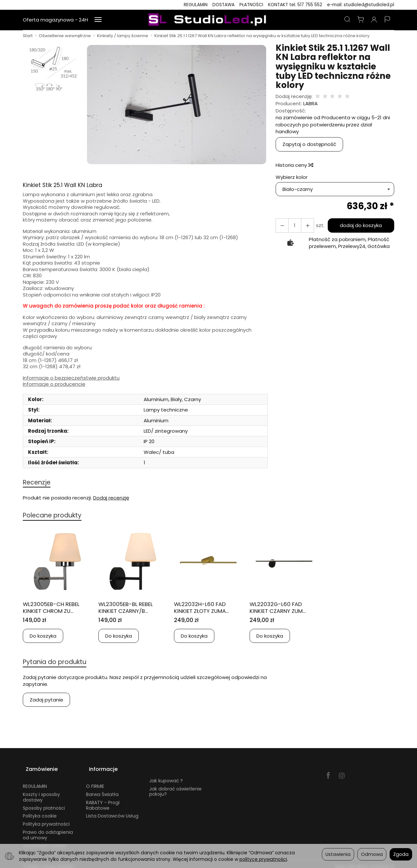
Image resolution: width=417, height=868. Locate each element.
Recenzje (38, 483)
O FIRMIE (95, 781)
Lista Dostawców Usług (112, 811)
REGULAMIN (196, 5)
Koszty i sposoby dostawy (41, 792)
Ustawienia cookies (45, 841)
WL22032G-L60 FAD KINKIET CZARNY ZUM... (282, 609)
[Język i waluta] (387, 20)
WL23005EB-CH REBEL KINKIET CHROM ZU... (55, 609)
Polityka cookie (40, 811)
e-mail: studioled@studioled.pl (361, 5)
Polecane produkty (56, 517)
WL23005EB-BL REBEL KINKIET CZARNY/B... (129, 609)
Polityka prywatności (46, 819)
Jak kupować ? (166, 775)
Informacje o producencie (54, 384)
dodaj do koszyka (359, 225)
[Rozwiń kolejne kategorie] (98, 20)
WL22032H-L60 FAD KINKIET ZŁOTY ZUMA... (205, 609)
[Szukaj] (347, 20)
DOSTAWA (223, 5)
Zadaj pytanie (46, 702)
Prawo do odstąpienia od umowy (48, 830)
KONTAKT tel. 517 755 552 (295, 5)
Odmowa (372, 854)
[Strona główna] (208, 20)
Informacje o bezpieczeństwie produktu (71, 378)
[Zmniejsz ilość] (305, 225)
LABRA (310, 103)
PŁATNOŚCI (251, 5)
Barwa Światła (102, 789)
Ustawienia (338, 854)
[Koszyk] (361, 20)
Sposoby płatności (44, 803)
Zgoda (401, 854)
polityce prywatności (263, 859)
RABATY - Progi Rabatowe (103, 800)
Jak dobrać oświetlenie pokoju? (175, 786)
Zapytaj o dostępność (309, 144)
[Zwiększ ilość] (281, 225)
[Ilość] (293, 225)
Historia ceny (294, 165)
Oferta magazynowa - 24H (55, 20)
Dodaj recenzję (111, 498)
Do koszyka (43, 637)
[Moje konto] (374, 20)
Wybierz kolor (292, 177)
